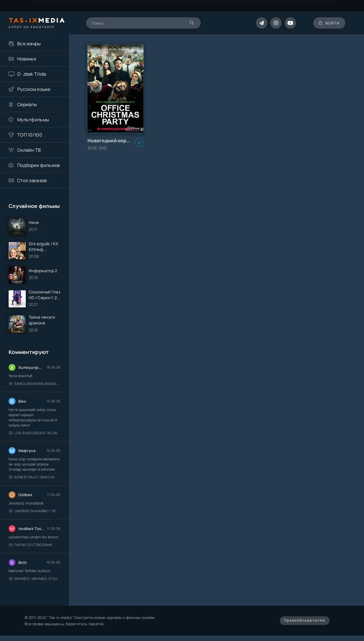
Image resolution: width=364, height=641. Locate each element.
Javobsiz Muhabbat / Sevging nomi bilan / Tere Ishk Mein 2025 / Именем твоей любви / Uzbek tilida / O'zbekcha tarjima (35, 511)
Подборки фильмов (39, 165)
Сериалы (27, 104)
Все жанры (29, 44)
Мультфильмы (33, 120)
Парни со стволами (30, 545)
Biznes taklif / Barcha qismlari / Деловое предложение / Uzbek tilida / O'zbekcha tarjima (35, 477)
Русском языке (34, 89)
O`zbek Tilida (32, 74)
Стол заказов (32, 180)
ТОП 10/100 (30, 135)
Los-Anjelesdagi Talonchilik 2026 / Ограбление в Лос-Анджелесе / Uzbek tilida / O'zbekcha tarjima (35, 433)
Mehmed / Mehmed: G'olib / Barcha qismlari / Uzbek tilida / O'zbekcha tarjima (35, 579)
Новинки (27, 59)
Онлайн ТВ (29, 150)
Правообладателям (305, 620)
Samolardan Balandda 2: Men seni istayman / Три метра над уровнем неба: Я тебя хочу (35, 384)
